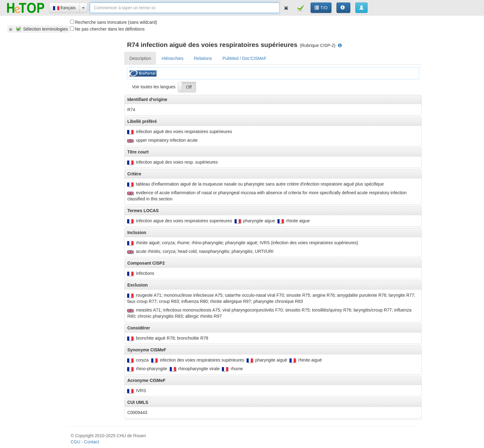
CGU (75, 442)
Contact (92, 442)
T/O (321, 8)
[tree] (39, 29)
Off (189, 87)
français (64, 8)
